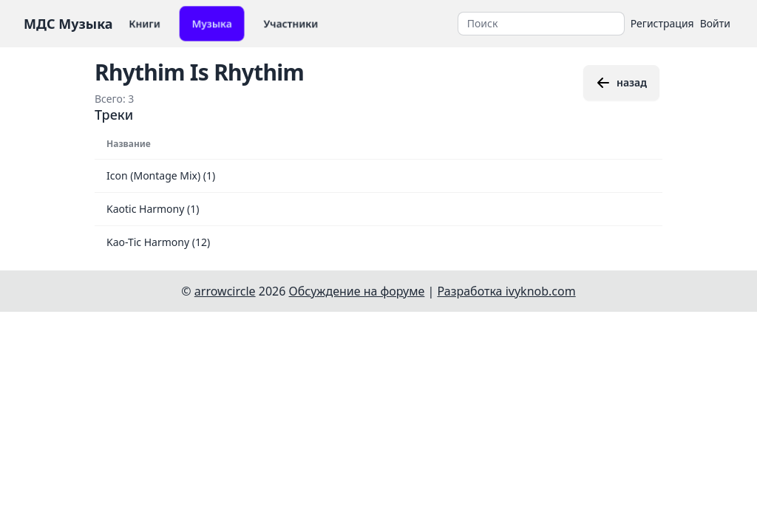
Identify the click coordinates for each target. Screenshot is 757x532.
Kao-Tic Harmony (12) (158, 242)
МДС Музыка (68, 24)
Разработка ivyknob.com (507, 291)
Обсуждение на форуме (357, 291)
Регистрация (662, 23)
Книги (145, 23)
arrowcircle (225, 291)
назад (621, 83)
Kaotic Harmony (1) (153, 209)
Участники (291, 23)
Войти (715, 23)
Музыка (212, 23)
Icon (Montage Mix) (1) (161, 175)
